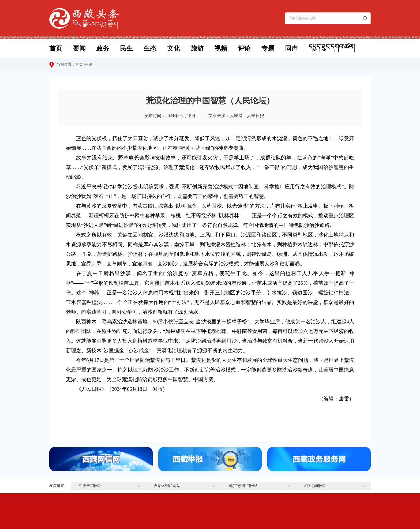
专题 (268, 48)
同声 (291, 48)
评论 (244, 48)
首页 (56, 48)
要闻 (79, 48)
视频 (221, 48)
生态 (150, 48)
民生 (126, 48)
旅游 (197, 48)
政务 (103, 48)
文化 (174, 48)
